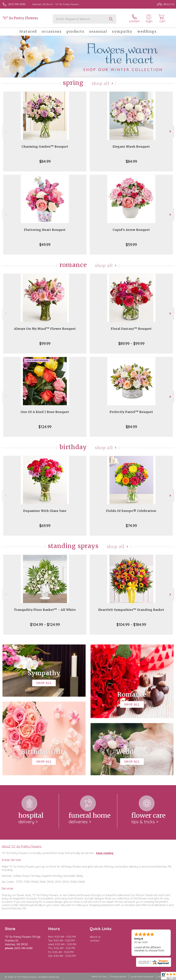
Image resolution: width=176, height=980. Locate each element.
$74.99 (131, 526)
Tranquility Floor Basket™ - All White (45, 610)
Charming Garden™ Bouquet (45, 147)
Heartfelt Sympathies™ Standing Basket (131, 610)
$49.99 (45, 245)
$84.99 (45, 161)
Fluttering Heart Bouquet (45, 230)
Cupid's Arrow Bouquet (131, 230)
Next (171, 131)
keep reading (105, 853)
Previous (5, 131)
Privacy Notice (118, 977)
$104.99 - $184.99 (131, 624)
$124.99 (45, 427)
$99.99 (45, 343)
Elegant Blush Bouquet (131, 147)
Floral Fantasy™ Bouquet (131, 329)
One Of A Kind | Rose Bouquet (45, 412)
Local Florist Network (142, 977)
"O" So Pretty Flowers (20, 18)
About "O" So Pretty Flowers (22, 846)
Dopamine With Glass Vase (45, 511)
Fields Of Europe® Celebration (131, 511)
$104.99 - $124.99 (45, 624)
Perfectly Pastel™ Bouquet (131, 412)
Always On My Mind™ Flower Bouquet (45, 329)
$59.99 (131, 245)
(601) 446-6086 (17, 4)
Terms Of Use (99, 977)
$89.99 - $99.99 (131, 343)
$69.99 (45, 526)
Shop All (101, 83)
